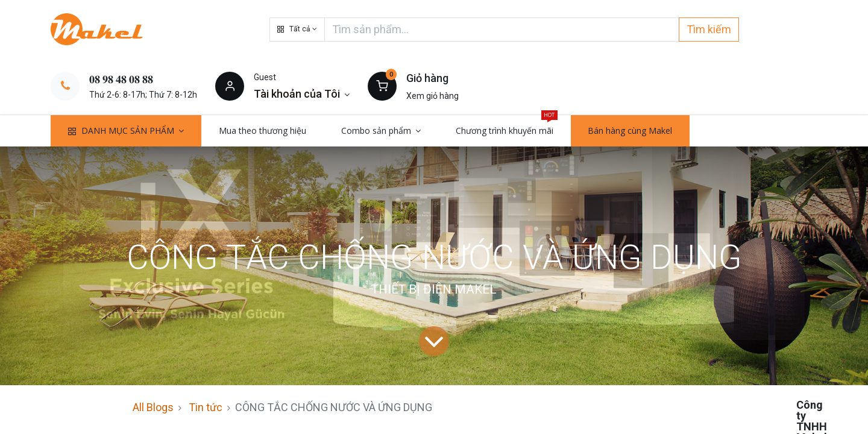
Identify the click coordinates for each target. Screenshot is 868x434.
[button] (297, 30)
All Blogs (153, 407)
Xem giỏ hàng (432, 96)
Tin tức (206, 407)
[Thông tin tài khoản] (302, 94)
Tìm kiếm (709, 29)
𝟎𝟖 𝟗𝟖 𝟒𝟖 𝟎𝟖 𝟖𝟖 (121, 79)
